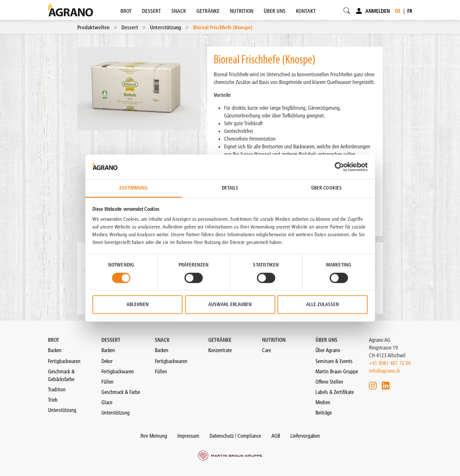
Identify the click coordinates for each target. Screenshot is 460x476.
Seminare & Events (334, 361)
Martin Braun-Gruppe (337, 371)
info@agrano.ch (385, 371)
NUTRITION (242, 11)
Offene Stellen (329, 382)
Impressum (188, 436)
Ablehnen (138, 305)
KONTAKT (306, 11)
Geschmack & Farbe (121, 392)
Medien (323, 402)
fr (410, 11)
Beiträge (324, 413)
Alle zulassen (323, 305)
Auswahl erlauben (230, 305)
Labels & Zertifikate (335, 392)
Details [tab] (230, 188)
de (398, 11)
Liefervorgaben (305, 436)
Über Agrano (328, 350)
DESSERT (151, 11)
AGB (276, 436)
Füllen (108, 382)
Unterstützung (62, 410)
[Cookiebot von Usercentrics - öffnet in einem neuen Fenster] (339, 167)
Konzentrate (220, 350)
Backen (55, 350)
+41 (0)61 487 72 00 (390, 363)
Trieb (53, 400)
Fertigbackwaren (64, 361)
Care (267, 350)
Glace (107, 402)
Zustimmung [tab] (134, 188)
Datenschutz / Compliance (235, 436)
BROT (126, 11)
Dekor (107, 361)
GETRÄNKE (208, 11)
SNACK (179, 11)
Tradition (57, 389)
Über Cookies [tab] (327, 188)
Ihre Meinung (154, 436)
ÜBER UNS (275, 11)
